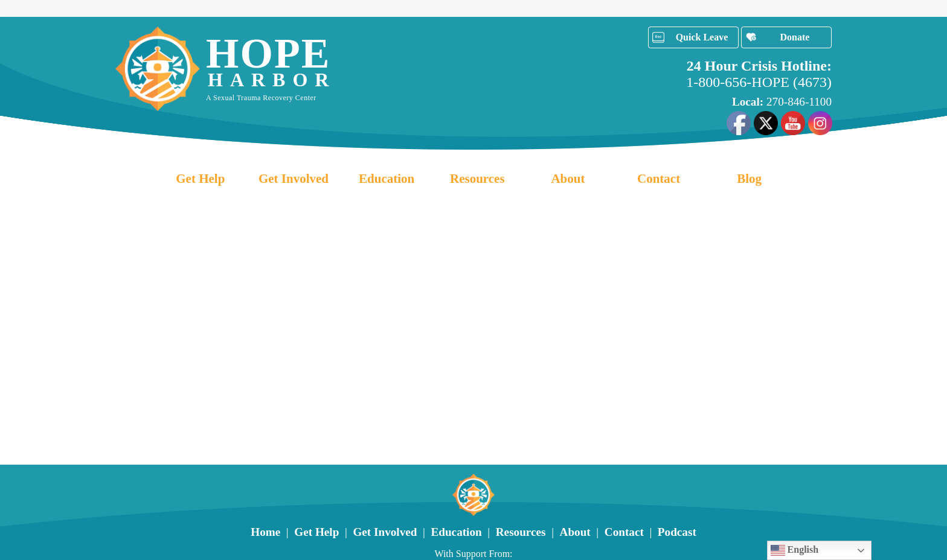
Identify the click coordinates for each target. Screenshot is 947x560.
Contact (659, 179)
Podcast (677, 532)
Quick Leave (702, 37)
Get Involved (294, 179)
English (795, 550)
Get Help (200, 179)
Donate (795, 37)
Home (265, 532)
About (568, 179)
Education (387, 179)
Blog (749, 179)
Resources (477, 179)
